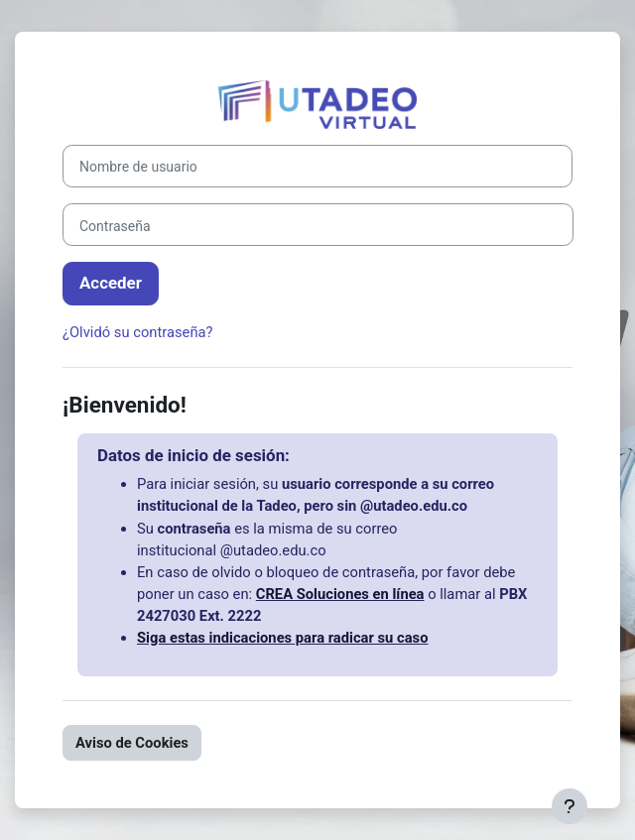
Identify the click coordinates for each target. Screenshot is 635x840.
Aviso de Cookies (132, 743)
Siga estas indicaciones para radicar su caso (282, 638)
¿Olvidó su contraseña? (138, 332)
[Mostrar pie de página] (570, 806)
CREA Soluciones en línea (340, 594)
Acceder (111, 283)
